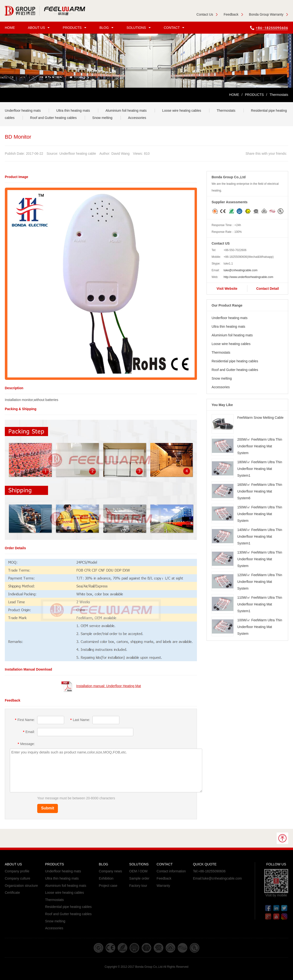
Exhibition (106, 878)
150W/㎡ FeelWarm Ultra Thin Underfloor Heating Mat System (260, 514)
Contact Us (207, 14)
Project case (108, 886)
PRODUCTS (75, 28)
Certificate (12, 893)
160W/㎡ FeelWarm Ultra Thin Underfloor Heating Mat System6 (260, 491)
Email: (29, 732)
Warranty (163, 886)
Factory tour (138, 886)
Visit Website (227, 289)
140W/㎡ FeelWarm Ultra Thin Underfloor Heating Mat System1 (260, 536)
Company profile (17, 871)
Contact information (171, 871)
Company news (111, 871)
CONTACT (175, 28)
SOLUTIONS (139, 28)
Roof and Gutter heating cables (53, 118)
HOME (10, 28)
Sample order (139, 878)
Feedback (233, 14)
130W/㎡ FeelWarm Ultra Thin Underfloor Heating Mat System (260, 559)
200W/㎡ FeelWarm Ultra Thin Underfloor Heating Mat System (260, 446)
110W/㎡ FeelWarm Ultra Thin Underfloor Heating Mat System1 (260, 604)
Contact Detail (268, 289)
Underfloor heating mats (23, 111)
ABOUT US (39, 28)
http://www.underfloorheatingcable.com (248, 277)
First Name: (25, 720)
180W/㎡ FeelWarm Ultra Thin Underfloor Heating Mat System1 (260, 469)
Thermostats (226, 111)
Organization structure (21, 886)
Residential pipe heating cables (235, 361)
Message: (26, 744)
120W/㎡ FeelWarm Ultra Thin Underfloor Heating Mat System (260, 582)
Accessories (137, 118)
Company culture (18, 878)
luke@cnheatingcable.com (241, 270)
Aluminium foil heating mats (126, 111)
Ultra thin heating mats (73, 111)
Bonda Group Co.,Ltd (149, 967)
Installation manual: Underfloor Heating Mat (108, 686)
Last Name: (80, 720)
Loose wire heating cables (182, 111)
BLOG (107, 28)
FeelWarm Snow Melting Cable (260, 418)
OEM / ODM (138, 871)
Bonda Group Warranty (269, 14)
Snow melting (102, 118)
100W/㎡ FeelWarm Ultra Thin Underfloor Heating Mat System (260, 627)
